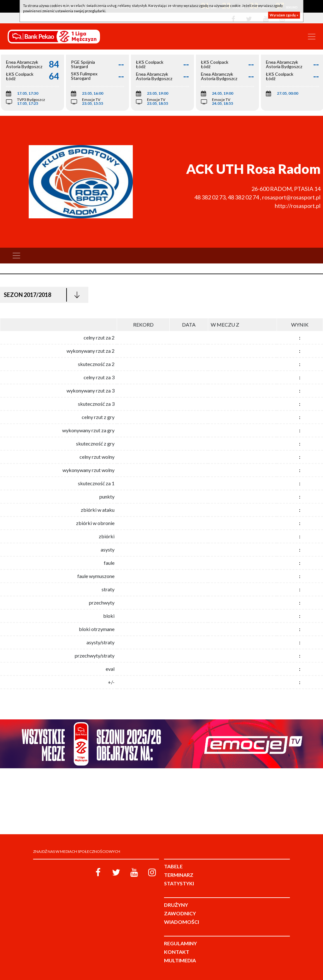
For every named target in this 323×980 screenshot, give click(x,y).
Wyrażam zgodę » (284, 15)
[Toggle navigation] (312, 37)
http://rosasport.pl (298, 206)
